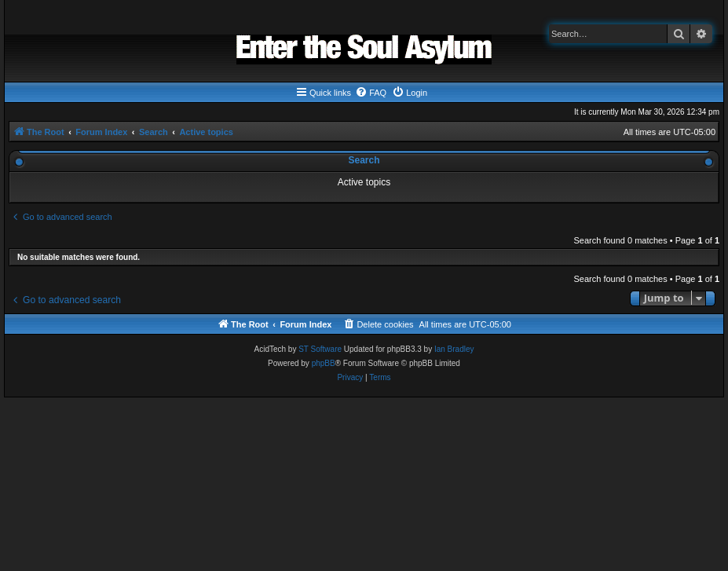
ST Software (320, 349)
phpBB (324, 363)
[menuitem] (371, 93)
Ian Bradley (454, 349)
